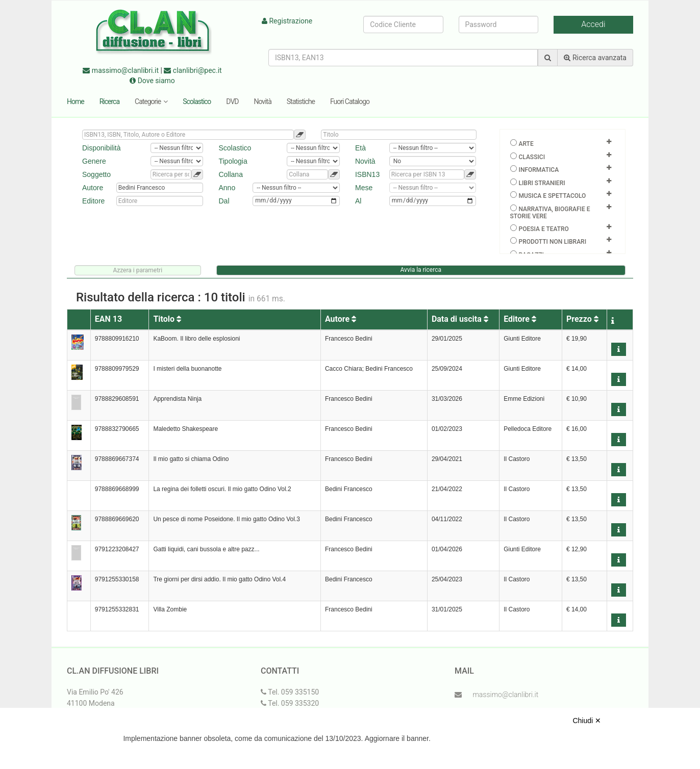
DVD (232, 101)
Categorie (151, 101)
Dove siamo (152, 81)
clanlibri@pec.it (193, 70)
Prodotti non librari (552, 242)
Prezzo (582, 319)
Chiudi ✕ (587, 721)
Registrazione (287, 21)
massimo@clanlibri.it (121, 70)
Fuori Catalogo (350, 101)
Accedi (593, 24)
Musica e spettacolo (552, 196)
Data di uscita (460, 319)
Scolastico (197, 101)
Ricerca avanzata (595, 58)
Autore (341, 319)
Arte (526, 144)
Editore (520, 319)
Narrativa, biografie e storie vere (550, 213)
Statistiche (301, 101)
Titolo (167, 319)
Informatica (539, 170)
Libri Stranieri (542, 183)
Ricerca (109, 101)
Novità (263, 101)
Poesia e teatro (543, 229)
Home (76, 101)
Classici (532, 157)
